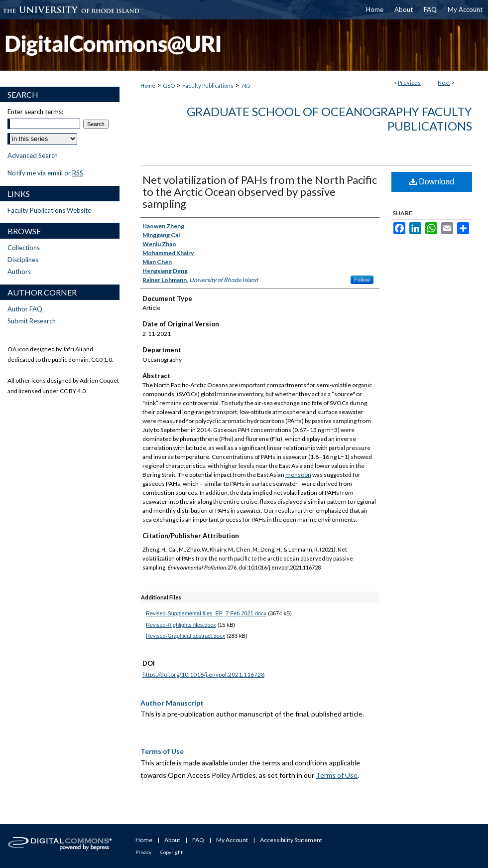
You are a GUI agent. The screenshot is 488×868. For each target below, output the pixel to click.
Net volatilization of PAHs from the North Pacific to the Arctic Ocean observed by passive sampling (260, 192)
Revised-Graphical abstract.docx (185, 636)
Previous (409, 82)
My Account (232, 840)
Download (432, 182)
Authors (19, 272)
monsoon (298, 475)
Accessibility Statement (291, 840)
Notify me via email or (45, 173)
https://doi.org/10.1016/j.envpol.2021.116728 (203, 674)
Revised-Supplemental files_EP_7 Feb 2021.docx (206, 613)
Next (444, 82)
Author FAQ (25, 309)
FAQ (198, 840)
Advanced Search (33, 155)
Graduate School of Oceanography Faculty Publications (329, 119)
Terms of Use (337, 775)
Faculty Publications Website (49, 210)
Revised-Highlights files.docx (181, 625)
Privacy (143, 852)
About (172, 840)
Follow (362, 280)
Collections (24, 248)
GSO (169, 85)
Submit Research (32, 321)
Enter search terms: (35, 112)
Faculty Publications (208, 85)
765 (245, 85)
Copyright (172, 852)
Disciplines (23, 260)
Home (148, 85)
